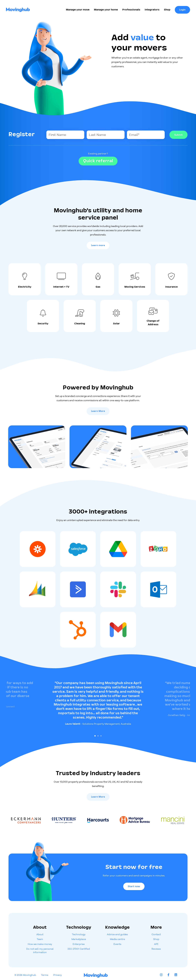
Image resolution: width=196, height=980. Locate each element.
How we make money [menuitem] (40, 944)
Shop (167, 10)
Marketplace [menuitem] (79, 939)
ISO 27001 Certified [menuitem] (79, 949)
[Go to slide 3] (101, 736)
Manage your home (106, 10)
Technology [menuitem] (79, 934)
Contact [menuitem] (156, 934)
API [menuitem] (156, 944)
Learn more (98, 245)
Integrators (152, 10)
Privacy (58, 975)
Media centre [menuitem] (117, 939)
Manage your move (78, 10)
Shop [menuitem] (156, 939)
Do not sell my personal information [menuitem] (40, 950)
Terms (45, 975)
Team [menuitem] (40, 939)
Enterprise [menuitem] (79, 944)
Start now (134, 886)
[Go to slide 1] (95, 736)
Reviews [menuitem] (156, 949)
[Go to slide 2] (98, 736)
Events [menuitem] (117, 944)
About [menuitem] (40, 934)
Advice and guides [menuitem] (117, 934)
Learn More (98, 411)
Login (182, 10)
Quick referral (98, 161)
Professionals (131, 10)
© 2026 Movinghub (25, 975)
